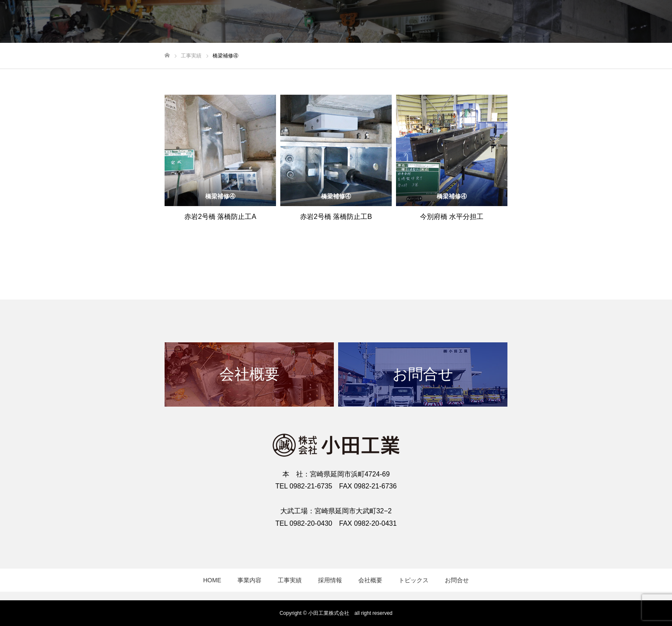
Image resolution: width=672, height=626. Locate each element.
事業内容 (249, 580)
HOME (212, 580)
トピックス (414, 580)
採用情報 (330, 580)
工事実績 (290, 580)
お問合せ (457, 580)
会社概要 (370, 580)
